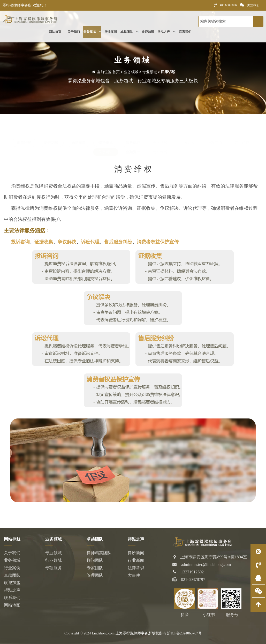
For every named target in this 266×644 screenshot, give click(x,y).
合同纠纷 (160, 143)
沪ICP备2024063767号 (184, 633)
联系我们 (185, 33)
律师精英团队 (99, 553)
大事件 (134, 575)
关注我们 (250, 5)
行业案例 (111, 33)
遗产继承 (106, 143)
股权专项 (215, 143)
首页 (116, 72)
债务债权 (133, 143)
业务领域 (92, 32)
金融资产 (133, 152)
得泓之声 (166, 32)
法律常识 (136, 568)
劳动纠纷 (160, 152)
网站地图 (12, 605)
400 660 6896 (225, 5)
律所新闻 (136, 553)
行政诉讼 (187, 143)
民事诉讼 (168, 72)
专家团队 (95, 568)
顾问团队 (95, 560)
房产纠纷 (51, 143)
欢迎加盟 (148, 33)
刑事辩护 (24, 143)
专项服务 (54, 568)
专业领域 (150, 72)
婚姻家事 (79, 143)
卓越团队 (129, 32)
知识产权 (242, 143)
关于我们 (74, 33)
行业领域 (54, 560)
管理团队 (95, 575)
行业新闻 (136, 560)
